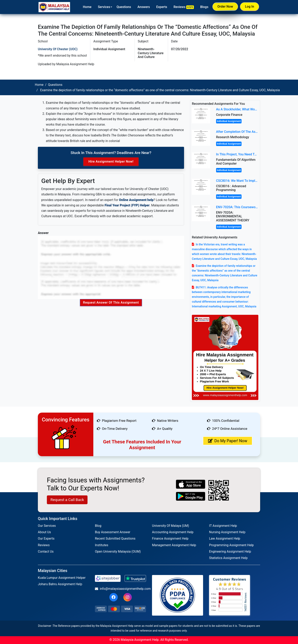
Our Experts (46, 538)
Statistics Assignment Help (228, 558)
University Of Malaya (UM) (171, 526)
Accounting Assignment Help (173, 532)
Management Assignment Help (174, 545)
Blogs (204, 7)
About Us (44, 532)
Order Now (225, 7)
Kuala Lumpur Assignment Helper (62, 578)
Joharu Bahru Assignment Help (60, 584)
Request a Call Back (67, 500)
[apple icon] (191, 484)
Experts (161, 7)
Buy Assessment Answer (113, 532)
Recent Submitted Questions (115, 538)
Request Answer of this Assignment (111, 302)
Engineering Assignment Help (230, 551)
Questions (123, 7)
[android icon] (191, 496)
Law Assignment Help (225, 538)
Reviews (183, 7)
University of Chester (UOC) (58, 49)
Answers (143, 7)
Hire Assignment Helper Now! (111, 161)
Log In (249, 7)
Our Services (47, 526)
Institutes (102, 545)
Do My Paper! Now (228, 441)
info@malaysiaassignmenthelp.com (120, 589)
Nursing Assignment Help (227, 532)
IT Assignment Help (223, 526)
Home (86, 7)
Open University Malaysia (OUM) (118, 551)
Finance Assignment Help (170, 538)
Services (103, 7)
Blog (98, 526)
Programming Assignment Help (231, 545)
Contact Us (46, 551)
